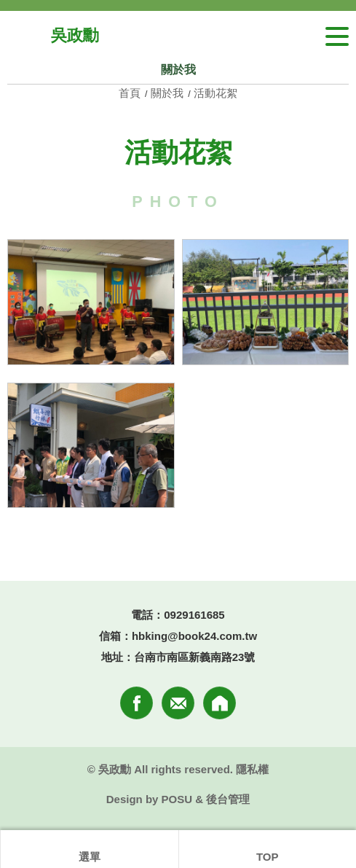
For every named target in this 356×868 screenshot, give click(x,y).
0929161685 (194, 615)
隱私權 (252, 769)
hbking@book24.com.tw (194, 636)
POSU (177, 799)
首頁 (131, 93)
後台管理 (228, 799)
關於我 (167, 93)
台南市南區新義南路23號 (195, 657)
